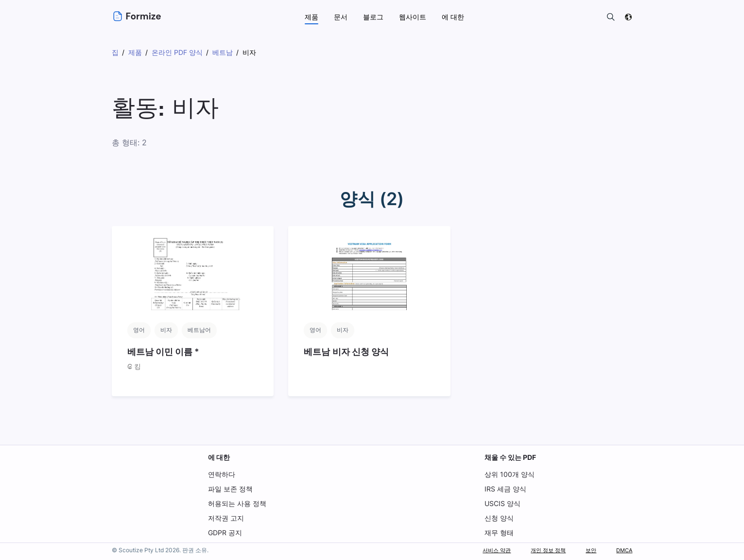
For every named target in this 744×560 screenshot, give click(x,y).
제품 (311, 17)
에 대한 (219, 457)
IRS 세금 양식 (505, 489)
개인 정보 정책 (536, 550)
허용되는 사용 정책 (237, 503)
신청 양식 (499, 518)
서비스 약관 (476, 550)
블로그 (373, 17)
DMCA (622, 550)
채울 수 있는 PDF (510, 457)
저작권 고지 (226, 518)
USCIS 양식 (502, 503)
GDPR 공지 (225, 533)
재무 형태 (499, 533)
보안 (585, 550)
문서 (341, 17)
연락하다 (222, 474)
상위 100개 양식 (509, 474)
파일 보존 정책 (230, 489)
